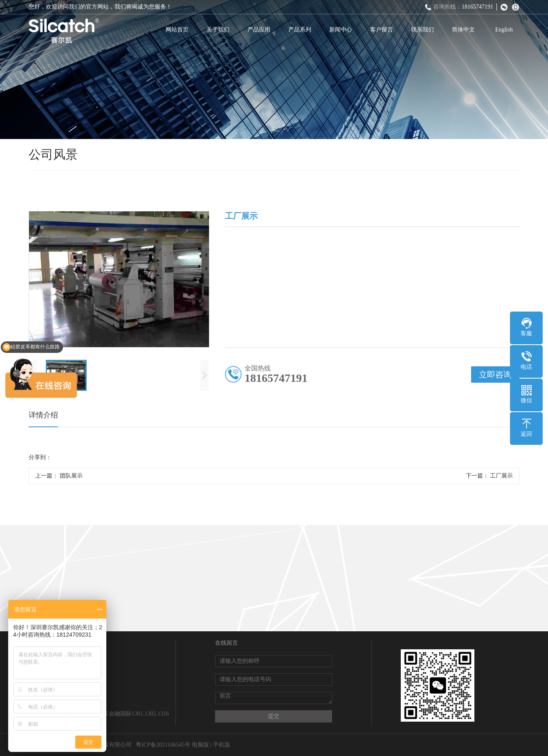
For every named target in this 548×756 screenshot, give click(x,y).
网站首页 (177, 30)
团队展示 (71, 476)
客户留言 (382, 30)
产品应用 (259, 30)
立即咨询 (495, 375)
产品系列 (300, 30)
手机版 (222, 745)
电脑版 (200, 745)
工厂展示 (501, 476)
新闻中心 (341, 30)
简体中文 (463, 30)
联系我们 (422, 30)
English (504, 30)
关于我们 (218, 30)
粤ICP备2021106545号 (163, 745)
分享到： (40, 457)
